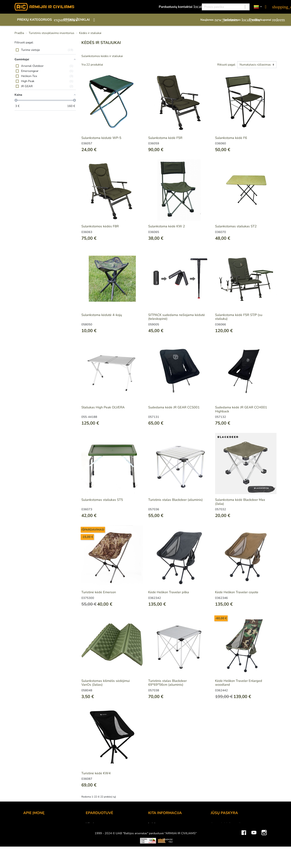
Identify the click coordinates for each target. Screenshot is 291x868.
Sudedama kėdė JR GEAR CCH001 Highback (241, 409)
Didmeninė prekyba (38, 834)
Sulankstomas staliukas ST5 (102, 500)
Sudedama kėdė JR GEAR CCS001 (174, 407)
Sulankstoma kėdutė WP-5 (101, 138)
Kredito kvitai (220, 839)
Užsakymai (219, 834)
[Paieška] (226, 7)
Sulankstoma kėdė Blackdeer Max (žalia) (240, 502)
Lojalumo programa (163, 824)
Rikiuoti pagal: (227, 65)
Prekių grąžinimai (223, 829)
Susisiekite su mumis (101, 848)
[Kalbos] (258, 7)
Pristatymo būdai (98, 834)
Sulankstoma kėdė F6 (231, 138)
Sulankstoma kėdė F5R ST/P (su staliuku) (239, 317)
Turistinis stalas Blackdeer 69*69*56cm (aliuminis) (167, 683)
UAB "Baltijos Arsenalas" (42, 829)
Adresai (216, 843)
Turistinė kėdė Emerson (99, 592)
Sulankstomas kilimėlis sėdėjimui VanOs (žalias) (106, 683)
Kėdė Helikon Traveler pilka (169, 592)
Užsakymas (94, 824)
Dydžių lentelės (160, 843)
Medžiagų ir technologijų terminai (172, 839)
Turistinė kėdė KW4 (96, 773)
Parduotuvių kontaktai (178, 7)
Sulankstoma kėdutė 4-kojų (102, 315)
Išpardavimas (234, 20)
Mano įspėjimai (222, 853)
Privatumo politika (99, 843)
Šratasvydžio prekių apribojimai (171, 834)
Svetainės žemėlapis (163, 848)
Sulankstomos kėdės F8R (100, 226)
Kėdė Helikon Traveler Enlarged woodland (239, 683)
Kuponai (217, 848)
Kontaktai (30, 824)
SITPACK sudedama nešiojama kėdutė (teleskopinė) (177, 317)
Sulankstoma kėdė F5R (165, 138)
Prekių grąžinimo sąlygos (104, 839)
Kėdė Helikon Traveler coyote (237, 592)
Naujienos (210, 20)
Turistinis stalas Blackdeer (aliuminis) (175, 500)
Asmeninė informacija (226, 824)
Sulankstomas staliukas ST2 (236, 226)
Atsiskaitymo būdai (100, 829)
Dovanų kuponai (263, 20)
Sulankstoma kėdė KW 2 (167, 226)
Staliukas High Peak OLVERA (103, 407)
